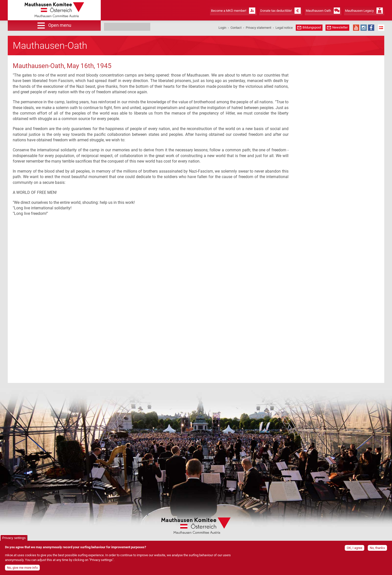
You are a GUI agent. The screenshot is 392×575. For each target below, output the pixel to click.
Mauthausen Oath (318, 11)
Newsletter (340, 27)
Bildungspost (312, 27)
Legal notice (284, 28)
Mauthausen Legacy (359, 11)
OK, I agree (354, 548)
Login (222, 28)
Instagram (364, 28)
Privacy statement (258, 28)
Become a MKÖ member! (229, 11)
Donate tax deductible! (276, 11)
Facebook (371, 28)
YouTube (356, 28)
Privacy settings (14, 538)
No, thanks (377, 548)
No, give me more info (22, 568)
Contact (236, 28)
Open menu (60, 25)
